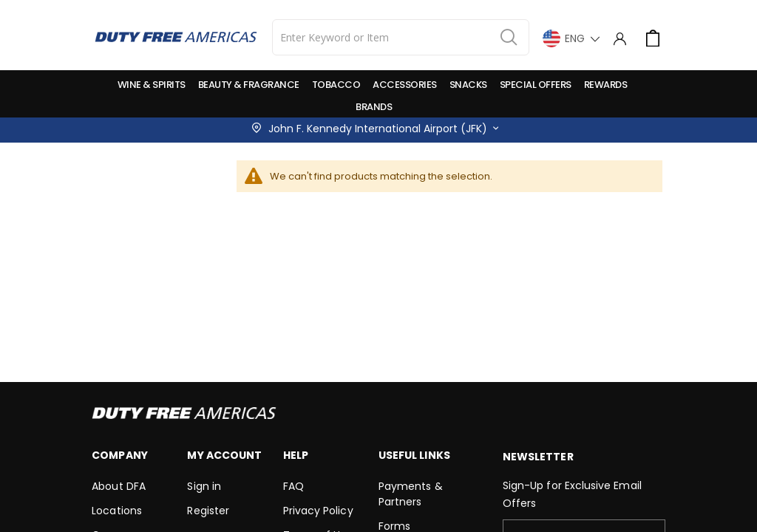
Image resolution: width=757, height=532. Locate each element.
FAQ (293, 486)
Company (119, 455)
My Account (224, 455)
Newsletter (538, 457)
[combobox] (401, 37)
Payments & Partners (411, 494)
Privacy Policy (318, 511)
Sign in (204, 486)
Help (296, 455)
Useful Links (414, 455)
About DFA (119, 486)
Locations (117, 511)
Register (208, 511)
